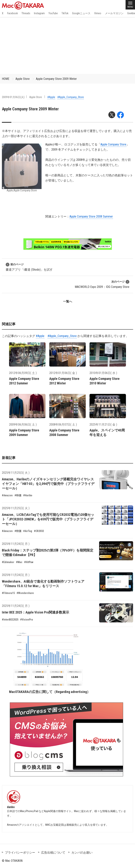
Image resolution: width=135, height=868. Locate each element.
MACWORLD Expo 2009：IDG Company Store (102, 284)
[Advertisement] (67, 46)
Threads (26, 13)
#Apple (51, 97)
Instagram (39, 13)
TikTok (65, 13)
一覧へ (68, 301)
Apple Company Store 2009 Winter (56, 79)
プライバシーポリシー (20, 853)
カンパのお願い (82, 853)
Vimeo (98, 13)
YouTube (53, 13)
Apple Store (23, 79)
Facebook (12, 13)
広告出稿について (53, 853)
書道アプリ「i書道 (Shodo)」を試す (29, 267)
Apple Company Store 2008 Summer (91, 216)
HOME (6, 79)
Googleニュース (81, 13)
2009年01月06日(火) (13, 97)
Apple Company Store (113, 144)
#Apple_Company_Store (71, 97)
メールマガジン (114, 13)
